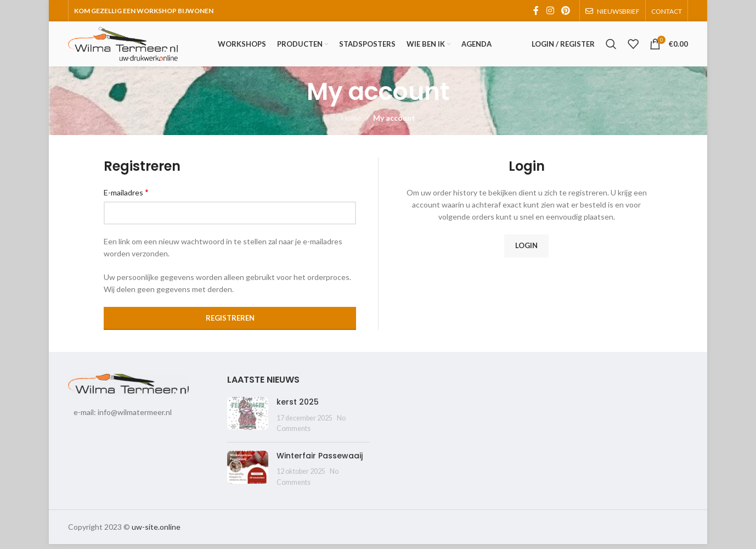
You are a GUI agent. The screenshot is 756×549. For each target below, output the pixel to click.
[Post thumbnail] (248, 420)
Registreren (230, 323)
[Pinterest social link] (566, 11)
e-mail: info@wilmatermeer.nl (123, 417)
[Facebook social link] (536, 11)
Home (351, 123)
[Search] (611, 47)
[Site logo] (123, 46)
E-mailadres (126, 197)
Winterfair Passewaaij (320, 461)
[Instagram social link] (550, 11)
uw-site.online (156, 532)
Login (526, 250)
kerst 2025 (298, 407)
